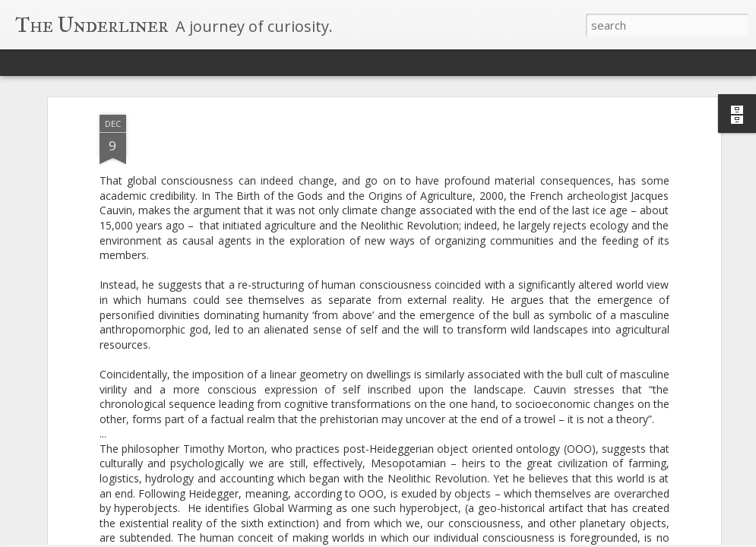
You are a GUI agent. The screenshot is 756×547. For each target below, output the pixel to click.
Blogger (461, 538)
